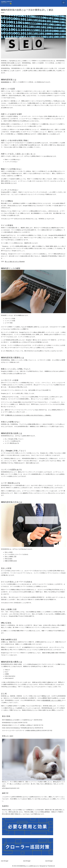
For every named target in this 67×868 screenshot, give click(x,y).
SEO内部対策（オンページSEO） (52, 700)
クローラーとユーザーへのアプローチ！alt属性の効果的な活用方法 (22, 731)
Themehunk (51, 866)
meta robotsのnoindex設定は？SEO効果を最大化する (18, 728)
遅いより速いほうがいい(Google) (15, 262)
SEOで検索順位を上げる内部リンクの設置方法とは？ (18, 720)
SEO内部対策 (5, 82)
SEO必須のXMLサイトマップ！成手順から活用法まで (18, 725)
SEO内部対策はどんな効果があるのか (28, 866)
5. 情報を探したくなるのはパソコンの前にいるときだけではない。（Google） (28, 415)
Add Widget (5, 861)
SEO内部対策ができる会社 (10, 723)
